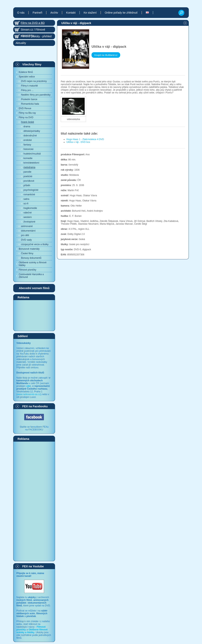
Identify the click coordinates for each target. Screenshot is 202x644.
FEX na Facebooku (35, 406)
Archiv (54, 13)
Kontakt (71, 13)
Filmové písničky (28, 270)
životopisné (29, 222)
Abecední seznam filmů (34, 288)
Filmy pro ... (27, 90)
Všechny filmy (32, 64)
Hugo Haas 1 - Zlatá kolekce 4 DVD (85, 139)
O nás (21, 13)
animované (27, 226)
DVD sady (26, 240)
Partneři (37, 13)
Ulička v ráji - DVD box (78, 142)
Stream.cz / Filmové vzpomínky (33, 30)
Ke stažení (90, 13)
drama (27, 127)
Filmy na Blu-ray (27, 113)
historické (29, 149)
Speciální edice (27, 77)
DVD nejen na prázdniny (34, 81)
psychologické (31, 190)
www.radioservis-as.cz (29, 394)
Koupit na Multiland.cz (106, 55)
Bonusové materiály (29, 249)
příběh (27, 185)
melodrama (29, 167)
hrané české (28, 122)
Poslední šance (29, 99)
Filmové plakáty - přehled (36, 36)
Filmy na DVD (26, 117)
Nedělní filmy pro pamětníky (36, 95)
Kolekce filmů (26, 72)
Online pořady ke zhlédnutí (121, 13)
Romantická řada (30, 104)
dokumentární (28, 231)
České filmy (27, 253)
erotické (28, 140)
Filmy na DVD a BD (33, 23)
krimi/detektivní (31, 163)
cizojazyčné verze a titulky (35, 244)
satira (26, 199)
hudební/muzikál (32, 154)
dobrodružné (30, 136)
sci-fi (26, 204)
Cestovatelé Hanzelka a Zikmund (31, 276)
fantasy (27, 145)
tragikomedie (30, 208)
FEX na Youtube (33, 566)
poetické (28, 176)
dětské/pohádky (32, 131)
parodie (27, 172)
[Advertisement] (34, 315)
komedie (28, 158)
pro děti (25, 235)
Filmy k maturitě (29, 86)
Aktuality (21, 43)
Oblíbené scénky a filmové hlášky (33, 264)
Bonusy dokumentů (31, 258)
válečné (28, 213)
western (28, 217)
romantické (29, 195)
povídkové (29, 181)
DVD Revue (25, 108)
